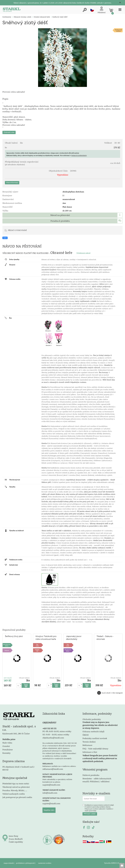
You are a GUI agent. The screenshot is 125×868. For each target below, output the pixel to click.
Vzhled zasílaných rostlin (14, 794)
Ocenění (6, 746)
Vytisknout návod (83, 253)
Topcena (37, 645)
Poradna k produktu (60, 221)
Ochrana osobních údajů (93, 731)
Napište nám (49, 810)
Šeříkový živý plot (14, 636)
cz (92, 10)
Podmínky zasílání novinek (95, 738)
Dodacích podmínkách (79, 155)
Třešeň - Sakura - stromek (105, 638)
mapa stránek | (9, 863)
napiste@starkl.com (51, 785)
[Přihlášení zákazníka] (102, 10)
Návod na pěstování (60, 215)
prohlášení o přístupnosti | (26, 863)
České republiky (16, 842)
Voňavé (7, 650)
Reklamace (87, 745)
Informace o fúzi (90, 752)
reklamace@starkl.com (53, 769)
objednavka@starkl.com (53, 738)
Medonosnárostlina (118, 30)
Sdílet (5, 238)
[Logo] (12, 10)
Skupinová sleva (68, 650)
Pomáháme (8, 749)
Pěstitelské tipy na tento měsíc (16, 783)
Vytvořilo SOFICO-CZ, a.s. (113, 863)
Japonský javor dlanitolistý (74, 638)
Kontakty (6, 753)
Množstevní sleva (7, 645)
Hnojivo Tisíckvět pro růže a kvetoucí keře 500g (46, 638)
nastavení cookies (45, 863)
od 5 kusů (8, 678)
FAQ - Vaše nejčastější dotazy (95, 749)
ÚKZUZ (86, 735)
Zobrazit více (9, 132)
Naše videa (7, 743)
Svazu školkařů (16, 839)
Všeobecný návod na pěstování (16, 787)
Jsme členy (13, 836)
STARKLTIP (37, 650)
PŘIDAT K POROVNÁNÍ (17, 230)
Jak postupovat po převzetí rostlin (17, 797)
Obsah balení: (24, 678)
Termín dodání (89, 742)
